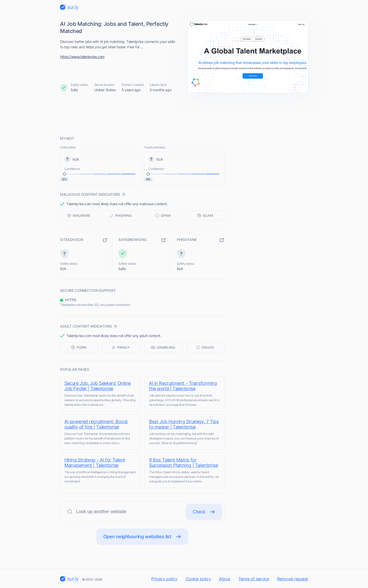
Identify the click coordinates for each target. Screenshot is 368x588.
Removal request (292, 579)
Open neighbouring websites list (142, 537)
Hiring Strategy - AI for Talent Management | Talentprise (95, 463)
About (225, 579)
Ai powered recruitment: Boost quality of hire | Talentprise (96, 424)
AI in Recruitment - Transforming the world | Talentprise (183, 386)
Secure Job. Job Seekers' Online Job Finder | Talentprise (97, 386)
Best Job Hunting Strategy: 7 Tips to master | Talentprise (184, 424)
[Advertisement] (184, 114)
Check (204, 512)
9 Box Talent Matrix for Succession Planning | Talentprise (183, 463)
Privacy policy (164, 579)
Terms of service (254, 579)
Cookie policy (198, 579)
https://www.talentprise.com (82, 57)
